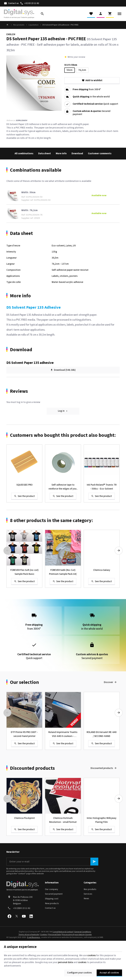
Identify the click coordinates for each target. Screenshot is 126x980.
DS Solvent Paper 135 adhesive (30, 363)
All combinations (24, 154)
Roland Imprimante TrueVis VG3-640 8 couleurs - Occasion (63, 734)
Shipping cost (52, 899)
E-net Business (34, 937)
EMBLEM (11, 34)
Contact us (50, 908)
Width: (71, 65)
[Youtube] (24, 916)
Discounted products (32, 768)
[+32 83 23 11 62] (30, 3)
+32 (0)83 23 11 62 (22, 908)
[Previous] (7, 551)
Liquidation (34, 25)
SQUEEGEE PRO (24, 485)
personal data (65, 962)
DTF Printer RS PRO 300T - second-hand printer (24, 734)
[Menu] (119, 14)
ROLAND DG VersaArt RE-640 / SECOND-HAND (102, 734)
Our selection (24, 682)
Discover (108, 682)
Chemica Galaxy (102, 570)
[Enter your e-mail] (52, 862)
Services (88, 894)
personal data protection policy (20, 871)
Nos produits (19, 25)
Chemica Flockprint (24, 818)
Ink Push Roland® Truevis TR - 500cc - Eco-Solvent (102, 487)
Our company (52, 889)
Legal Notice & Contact (63, 932)
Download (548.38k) (63, 370)
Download (77, 154)
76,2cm (82, 70)
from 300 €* (87, 90)
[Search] (42, 14)
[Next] (119, 551)
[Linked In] (31, 916)
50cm (70, 70)
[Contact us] (11, 3)
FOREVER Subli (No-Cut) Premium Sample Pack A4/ (63, 572)
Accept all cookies (109, 973)
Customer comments (100, 154)
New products (52, 903)
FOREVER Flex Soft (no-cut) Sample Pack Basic (24, 572)
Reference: (11, 120)
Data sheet (45, 154)
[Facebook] (9, 916)
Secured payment (54, 894)
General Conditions (83, 932)
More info (61, 154)
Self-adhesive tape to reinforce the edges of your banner (63, 487)
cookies (92, 955)
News (86, 899)
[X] (17, 916)
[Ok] (94, 862)
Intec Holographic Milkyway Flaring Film (102, 820)
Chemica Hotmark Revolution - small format (63, 820)
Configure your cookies (79, 973)
